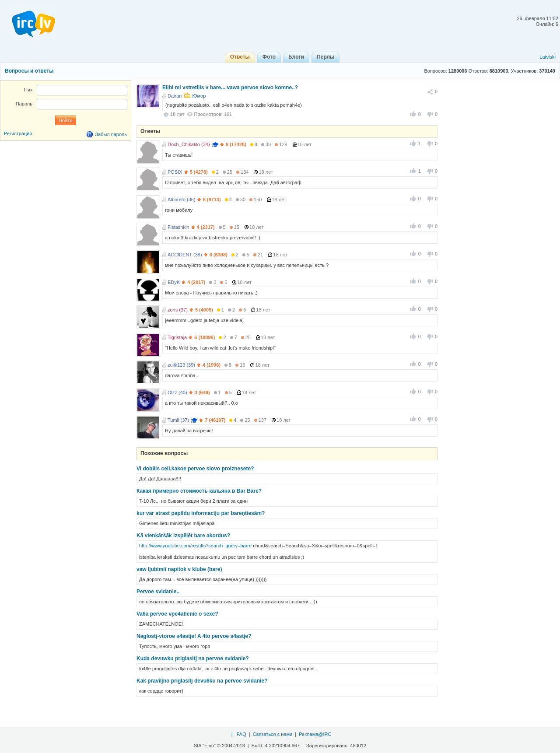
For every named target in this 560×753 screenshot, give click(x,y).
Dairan (175, 96)
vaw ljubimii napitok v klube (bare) (179, 569)
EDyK (174, 282)
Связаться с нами (273, 734)
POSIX (175, 172)
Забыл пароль (111, 134)
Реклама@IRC (315, 734)
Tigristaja (177, 337)
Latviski (548, 57)
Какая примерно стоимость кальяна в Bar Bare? (199, 491)
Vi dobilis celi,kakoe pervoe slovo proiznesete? (195, 469)
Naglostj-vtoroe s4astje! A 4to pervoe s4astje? (194, 636)
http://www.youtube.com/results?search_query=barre (195, 546)
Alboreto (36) (182, 200)
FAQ (241, 734)
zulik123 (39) (181, 365)
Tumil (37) (178, 420)
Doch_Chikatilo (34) (189, 144)
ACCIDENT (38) (185, 255)
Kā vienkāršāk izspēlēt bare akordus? (183, 536)
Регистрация (18, 133)
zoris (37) (178, 310)
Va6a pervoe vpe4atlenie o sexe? (177, 614)
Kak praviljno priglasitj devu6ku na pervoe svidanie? (202, 681)
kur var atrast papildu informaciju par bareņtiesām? (201, 513)
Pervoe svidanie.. (158, 592)
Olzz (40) (177, 392)
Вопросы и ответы (29, 71)
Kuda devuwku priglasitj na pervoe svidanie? (193, 658)
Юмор (199, 96)
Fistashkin (178, 227)
